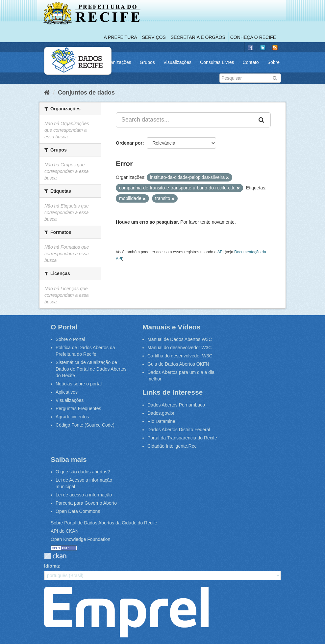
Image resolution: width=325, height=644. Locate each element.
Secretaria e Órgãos (198, 37)
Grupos (147, 62)
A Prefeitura (121, 37)
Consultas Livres (217, 62)
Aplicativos (67, 392)
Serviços (154, 37)
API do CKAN (65, 531)
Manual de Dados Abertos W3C (180, 339)
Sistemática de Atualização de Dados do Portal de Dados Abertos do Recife (91, 369)
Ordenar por (129, 143)
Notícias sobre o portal (79, 384)
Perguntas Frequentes (78, 408)
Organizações (117, 62)
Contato (251, 62)
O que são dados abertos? (83, 472)
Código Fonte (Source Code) (85, 425)
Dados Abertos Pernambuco (176, 405)
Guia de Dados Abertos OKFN (178, 364)
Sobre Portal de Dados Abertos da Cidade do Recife (104, 523)
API (221, 252)
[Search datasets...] (185, 120)
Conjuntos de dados (86, 93)
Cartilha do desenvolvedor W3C (180, 356)
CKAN (55, 556)
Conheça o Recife (253, 37)
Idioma (51, 566)
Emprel (126, 612)
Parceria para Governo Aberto (86, 503)
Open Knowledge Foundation (80, 539)
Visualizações (177, 62)
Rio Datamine (161, 421)
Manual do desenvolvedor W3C (179, 348)
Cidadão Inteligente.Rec (172, 446)
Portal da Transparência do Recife (182, 438)
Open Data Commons (78, 511)
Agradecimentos (72, 417)
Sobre (274, 62)
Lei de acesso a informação (84, 495)
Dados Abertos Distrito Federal (179, 430)
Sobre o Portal (70, 339)
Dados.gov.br (161, 413)
